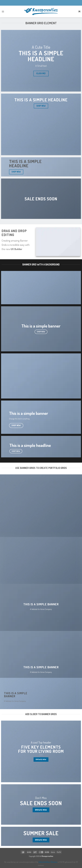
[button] (3, 12)
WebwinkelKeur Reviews (48, 862)
